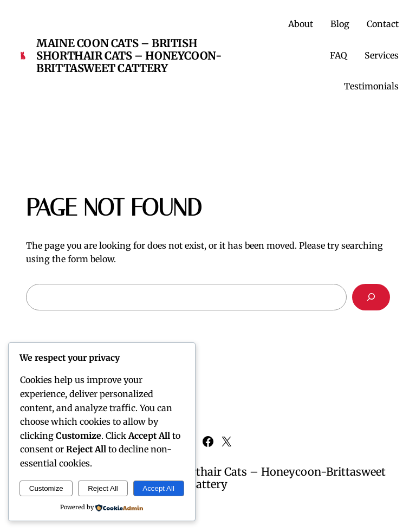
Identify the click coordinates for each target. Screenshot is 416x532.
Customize (46, 488)
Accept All (158, 488)
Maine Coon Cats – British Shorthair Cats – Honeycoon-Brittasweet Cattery (129, 56)
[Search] (371, 297)
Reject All (103, 488)
